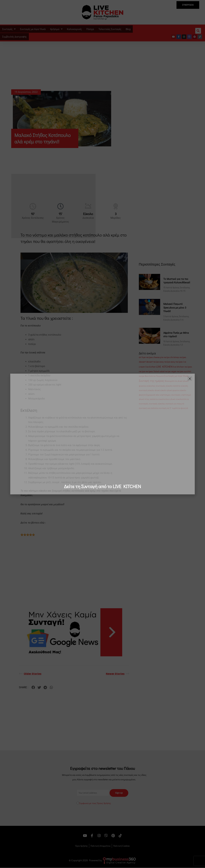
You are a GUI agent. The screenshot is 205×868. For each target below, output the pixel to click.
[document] (102, 434)
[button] (190, 379)
